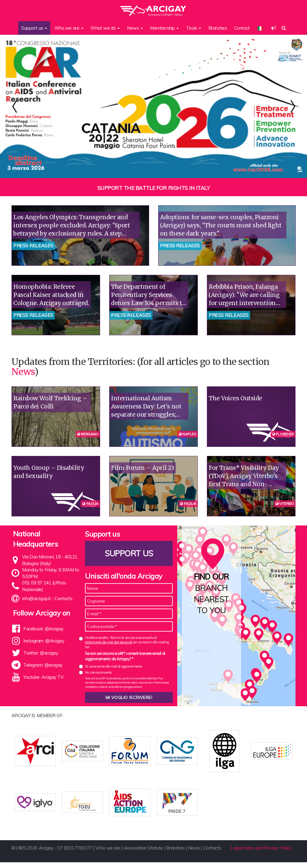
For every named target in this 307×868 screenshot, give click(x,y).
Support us (129, 553)
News (23, 372)
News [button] (135, 28)
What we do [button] (105, 28)
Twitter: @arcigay (41, 653)
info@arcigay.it (36, 598)
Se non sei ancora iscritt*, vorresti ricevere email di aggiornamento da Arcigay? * (125, 656)
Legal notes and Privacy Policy (261, 854)
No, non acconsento (98, 672)
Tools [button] (194, 28)
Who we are (108, 854)
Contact (242, 28)
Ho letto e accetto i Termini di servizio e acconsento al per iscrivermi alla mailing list (127, 642)
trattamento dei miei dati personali (109, 642)
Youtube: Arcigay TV (43, 677)
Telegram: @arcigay (43, 665)
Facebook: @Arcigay (43, 629)
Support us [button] (34, 28)
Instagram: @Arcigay (44, 641)
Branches (218, 28)
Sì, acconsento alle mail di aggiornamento (114, 666)
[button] (274, 28)
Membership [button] (164, 28)
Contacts (63, 598)
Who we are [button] (69, 28)
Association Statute (143, 854)
